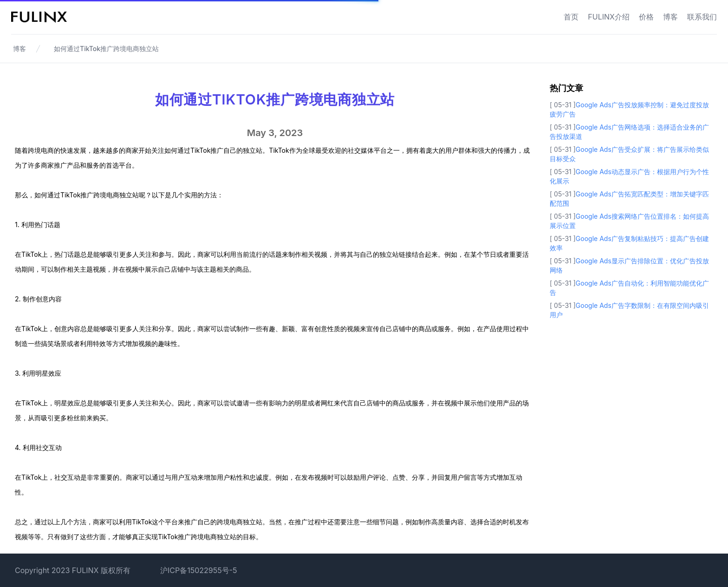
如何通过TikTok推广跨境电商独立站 (106, 49)
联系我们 (702, 17)
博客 (670, 17)
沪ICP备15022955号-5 (199, 570)
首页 (571, 17)
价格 (646, 17)
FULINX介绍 (609, 17)
